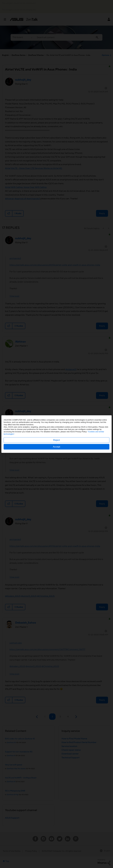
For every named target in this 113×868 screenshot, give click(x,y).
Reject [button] (56, 440)
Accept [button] (56, 447)
